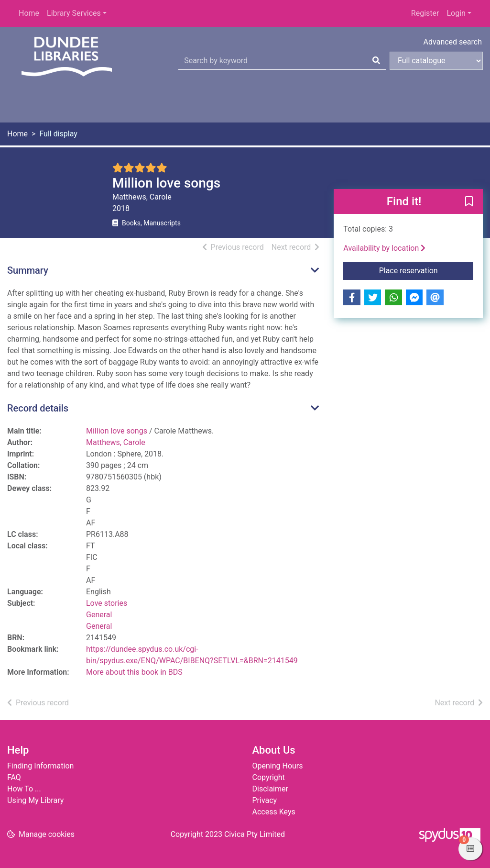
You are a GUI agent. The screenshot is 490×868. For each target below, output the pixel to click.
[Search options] (436, 61)
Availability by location (384, 248)
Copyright (269, 777)
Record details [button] (38, 408)
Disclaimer (270, 789)
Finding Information (40, 766)
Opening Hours (278, 766)
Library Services (74, 13)
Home (29, 13)
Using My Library (35, 800)
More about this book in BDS (134, 672)
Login (456, 13)
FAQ (14, 777)
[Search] (376, 61)
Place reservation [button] (426, 270)
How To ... (24, 789)
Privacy (265, 800)
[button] (469, 202)
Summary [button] (28, 270)
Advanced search (453, 42)
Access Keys (274, 812)
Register (425, 13)
